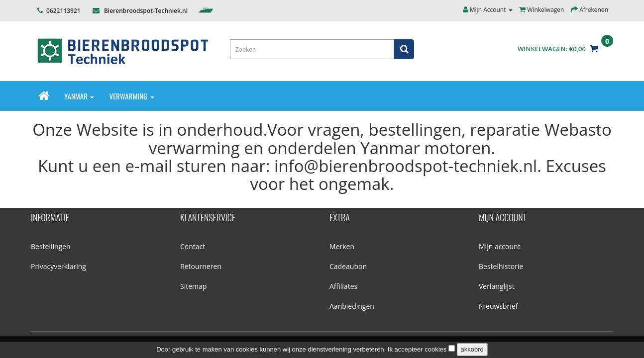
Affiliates (343, 286)
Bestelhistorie (501, 266)
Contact (193, 246)
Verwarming (131, 96)
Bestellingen (51, 246)
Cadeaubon (348, 266)
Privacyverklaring (58, 266)
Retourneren (201, 266)
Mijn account (500, 246)
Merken (342, 246)
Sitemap (193, 286)
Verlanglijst (497, 286)
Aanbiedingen (352, 306)
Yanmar (79, 96)
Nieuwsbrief (498, 306)
